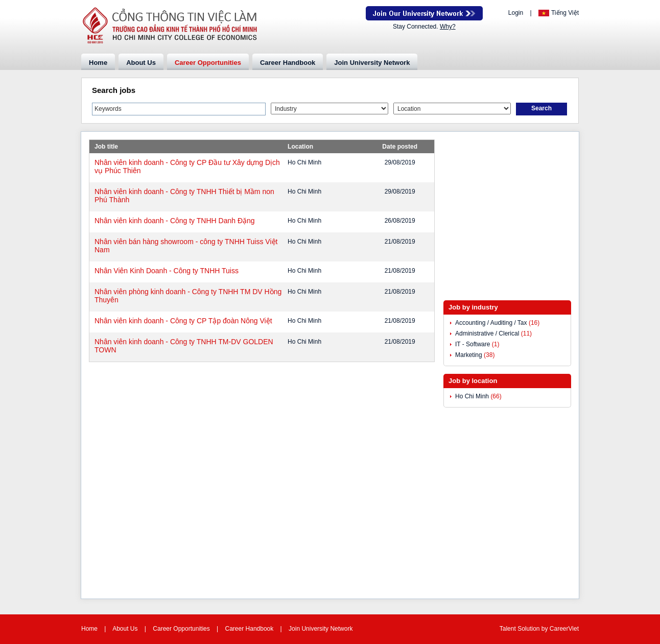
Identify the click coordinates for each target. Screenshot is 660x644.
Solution (529, 629)
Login (516, 13)
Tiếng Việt (565, 13)
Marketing (469, 355)
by (546, 629)
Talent (509, 629)
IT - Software (473, 344)
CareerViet (564, 629)
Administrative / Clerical (487, 333)
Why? (448, 27)
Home (98, 63)
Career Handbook (288, 63)
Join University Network (372, 63)
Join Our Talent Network (424, 13)
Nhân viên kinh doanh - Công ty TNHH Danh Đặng (175, 221)
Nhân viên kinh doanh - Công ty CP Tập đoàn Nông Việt (183, 321)
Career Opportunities (208, 63)
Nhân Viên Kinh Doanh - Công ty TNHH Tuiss (167, 271)
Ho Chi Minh (472, 396)
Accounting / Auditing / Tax (491, 323)
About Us (141, 63)
